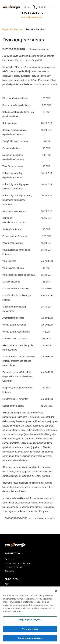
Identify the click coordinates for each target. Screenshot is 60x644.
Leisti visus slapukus (30, 638)
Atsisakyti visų (30, 629)
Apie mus (10, 559)
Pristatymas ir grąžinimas (18, 563)
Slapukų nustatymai (30, 620)
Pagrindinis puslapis (12, 30)
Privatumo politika (14, 567)
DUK (7, 584)
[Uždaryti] (56, 591)
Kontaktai (10, 571)
